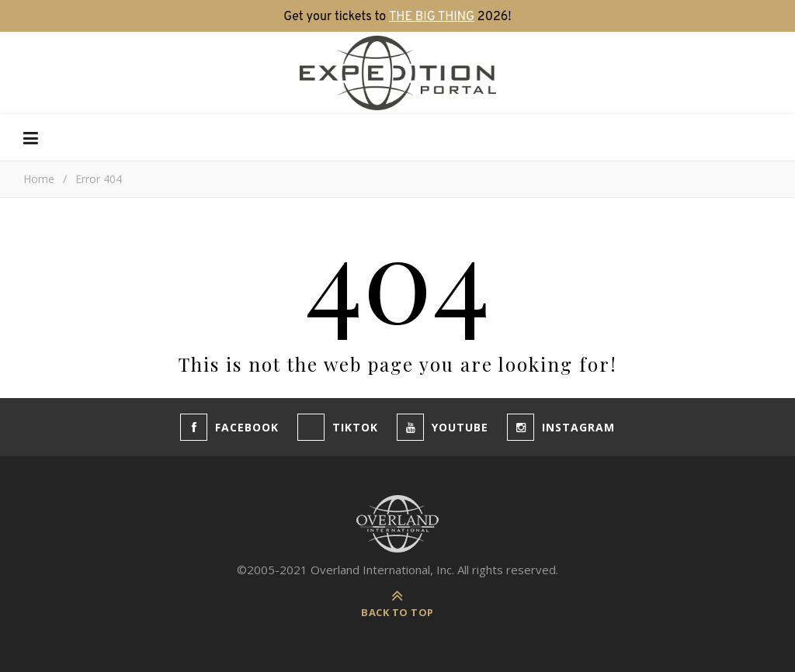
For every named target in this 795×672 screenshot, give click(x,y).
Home (39, 179)
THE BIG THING (432, 17)
